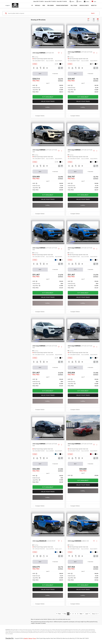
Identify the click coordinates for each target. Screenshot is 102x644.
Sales (38, 1)
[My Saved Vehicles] (94, 1)
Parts (62, 1)
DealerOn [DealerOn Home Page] (26, 638)
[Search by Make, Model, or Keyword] (49, 13)
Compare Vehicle (40, 116)
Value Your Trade (48, 101)
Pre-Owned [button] (51, 5)
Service (50, 1)
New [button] (44, 5)
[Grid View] (93, 20)
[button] (63, 36)
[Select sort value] (89, 20)
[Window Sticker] (62, 68)
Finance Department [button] (62, 5)
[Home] (32, 5)
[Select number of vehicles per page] (95, 614)
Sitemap (30, 638)
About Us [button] (94, 5)
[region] (48, 89)
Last (87, 614)
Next (82, 614)
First (58, 614)
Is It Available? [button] (48, 97)
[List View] (98, 20)
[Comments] (59, 68)
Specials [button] (38, 5)
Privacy (34, 638)
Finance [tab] (55, 74)
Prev (64, 614)
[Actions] (62, 53)
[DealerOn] (10, 638)
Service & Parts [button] (84, 5)
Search (93, 13)
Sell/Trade (74, 5)
